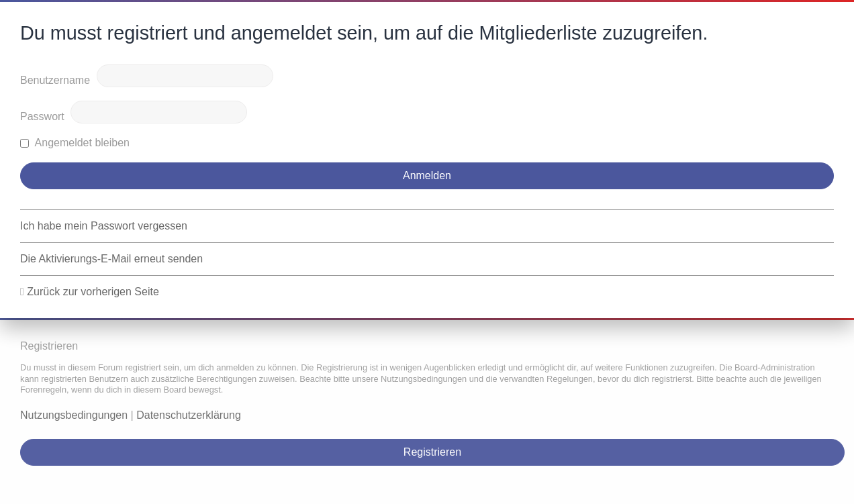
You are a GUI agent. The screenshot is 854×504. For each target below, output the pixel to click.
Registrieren (432, 452)
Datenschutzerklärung (189, 415)
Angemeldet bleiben (75, 143)
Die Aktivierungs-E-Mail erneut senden (111, 259)
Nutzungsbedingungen (74, 415)
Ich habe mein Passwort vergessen (104, 226)
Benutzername (55, 80)
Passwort (42, 116)
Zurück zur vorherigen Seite (93, 292)
